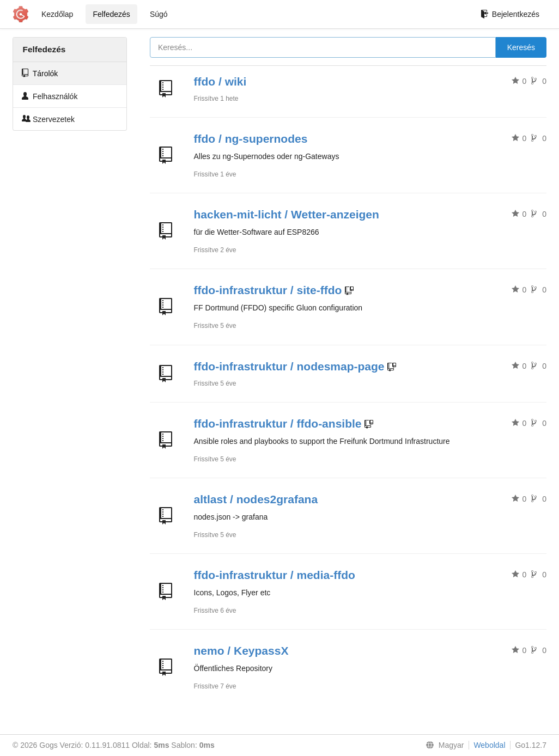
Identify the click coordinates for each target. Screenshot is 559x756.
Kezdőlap (57, 14)
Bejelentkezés (510, 14)
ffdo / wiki (220, 81)
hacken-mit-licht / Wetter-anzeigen (287, 214)
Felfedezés (111, 14)
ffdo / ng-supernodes (251, 139)
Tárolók (40, 73)
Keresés (521, 47)
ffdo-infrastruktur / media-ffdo (275, 575)
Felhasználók (50, 96)
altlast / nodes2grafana (256, 499)
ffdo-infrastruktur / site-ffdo (268, 290)
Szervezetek (48, 119)
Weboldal (489, 745)
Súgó (159, 14)
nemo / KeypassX (241, 651)
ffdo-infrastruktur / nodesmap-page (289, 366)
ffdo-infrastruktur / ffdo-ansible (278, 423)
